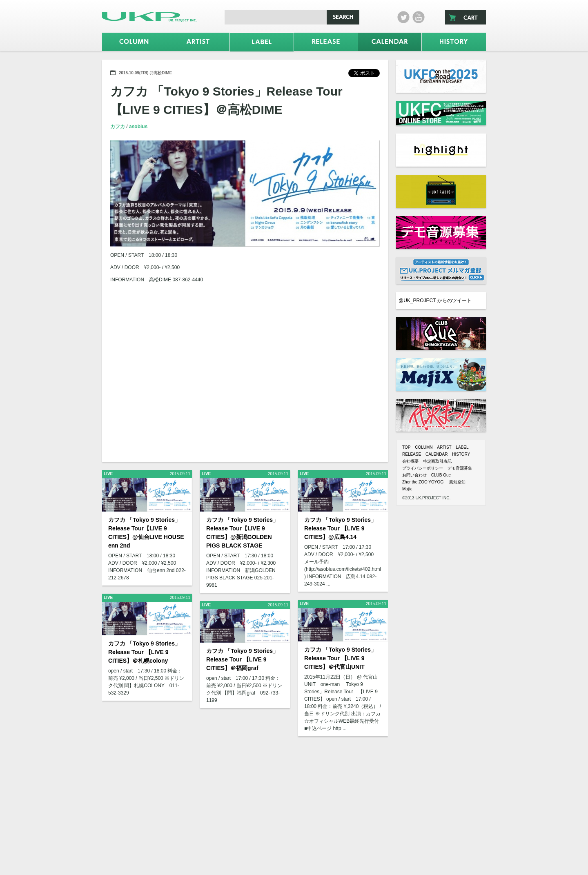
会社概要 (410, 461)
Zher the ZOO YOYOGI (423, 482)
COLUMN (424, 447)
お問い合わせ (414, 475)
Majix (407, 489)
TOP (406, 447)
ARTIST (444, 447)
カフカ (118, 127)
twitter (403, 17)
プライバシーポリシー (423, 468)
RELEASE (412, 454)
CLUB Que (441, 475)
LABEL (462, 447)
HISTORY (461, 454)
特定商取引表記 (437, 461)
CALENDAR (437, 454)
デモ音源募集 (460, 468)
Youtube (419, 17)
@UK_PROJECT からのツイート (435, 301)
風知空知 (457, 482)
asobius (138, 127)
